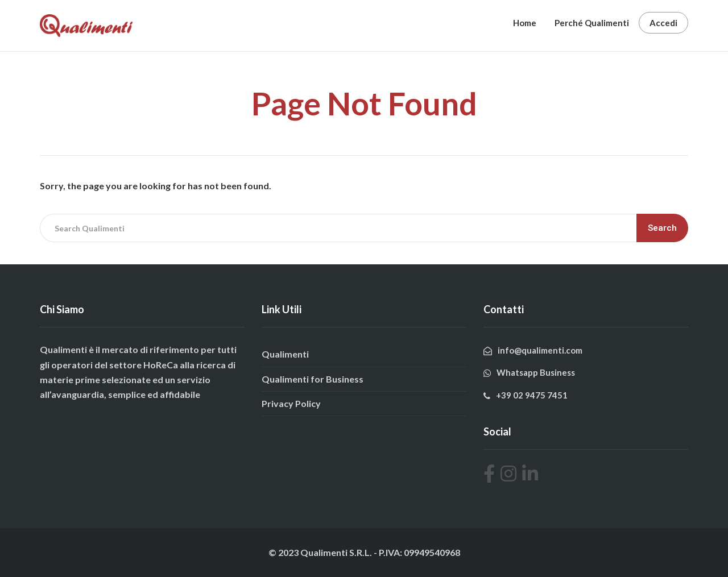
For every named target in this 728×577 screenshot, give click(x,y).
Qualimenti (285, 354)
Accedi (663, 23)
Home (525, 23)
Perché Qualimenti (592, 23)
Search (662, 228)
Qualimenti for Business (313, 379)
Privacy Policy (291, 403)
